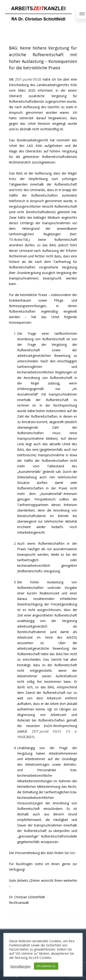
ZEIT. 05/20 (28, 79)
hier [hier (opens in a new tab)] (72, 853)
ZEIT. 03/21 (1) (51, 731)
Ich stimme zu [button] (46, 966)
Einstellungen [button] (20, 966)
